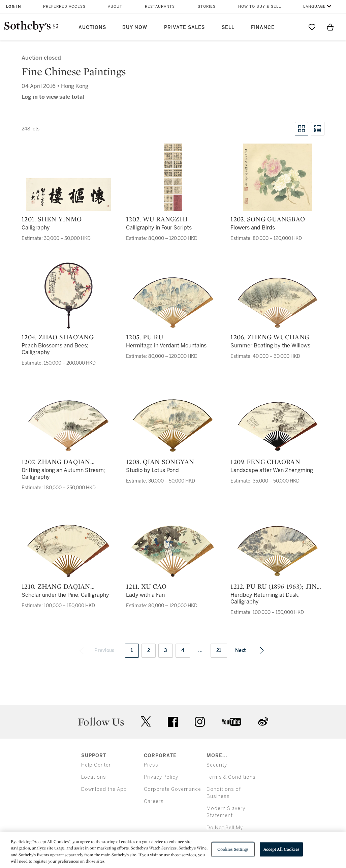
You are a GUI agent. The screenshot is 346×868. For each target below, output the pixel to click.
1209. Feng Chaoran (265, 462)
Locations (94, 777)
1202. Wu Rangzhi (157, 219)
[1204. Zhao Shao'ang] (68, 295)
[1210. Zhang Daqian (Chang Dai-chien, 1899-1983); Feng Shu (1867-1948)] (68, 551)
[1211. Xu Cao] (173, 551)
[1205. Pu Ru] (173, 302)
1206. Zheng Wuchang (270, 337)
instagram (200, 722)
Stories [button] (207, 7)
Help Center (96, 765)
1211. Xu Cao (146, 586)
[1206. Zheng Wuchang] (278, 302)
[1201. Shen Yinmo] (68, 195)
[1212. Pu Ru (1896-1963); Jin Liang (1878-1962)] (278, 551)
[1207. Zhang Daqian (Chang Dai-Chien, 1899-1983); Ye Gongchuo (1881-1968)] (68, 426)
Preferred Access (64, 7)
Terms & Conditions (231, 777)
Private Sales (184, 27)
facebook (173, 722)
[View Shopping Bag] (330, 27)
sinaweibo (263, 722)
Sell (228, 27)
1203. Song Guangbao (268, 219)
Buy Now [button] (135, 27)
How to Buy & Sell (260, 7)
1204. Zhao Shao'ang (58, 337)
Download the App (104, 789)
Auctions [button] (92, 27)
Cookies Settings (233, 849)
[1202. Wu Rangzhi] (173, 177)
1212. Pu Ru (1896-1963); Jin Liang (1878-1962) (274, 586)
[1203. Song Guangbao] (277, 177)
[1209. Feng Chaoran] (278, 426)
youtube (231, 722)
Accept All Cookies (281, 849)
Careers (154, 801)
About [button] (115, 7)
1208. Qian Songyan (160, 462)
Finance (263, 27)
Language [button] (314, 7)
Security (217, 765)
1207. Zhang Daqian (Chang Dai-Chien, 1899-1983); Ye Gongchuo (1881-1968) (66, 462)
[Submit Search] (294, 27)
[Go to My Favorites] (312, 27)
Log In (14, 7)
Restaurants (160, 7)
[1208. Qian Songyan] (173, 425)
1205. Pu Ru (145, 337)
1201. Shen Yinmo (52, 219)
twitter (146, 722)
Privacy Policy (161, 777)
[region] (173, 850)
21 (219, 650)
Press (151, 765)
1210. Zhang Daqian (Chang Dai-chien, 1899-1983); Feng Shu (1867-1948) (66, 586)
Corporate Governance (172, 789)
